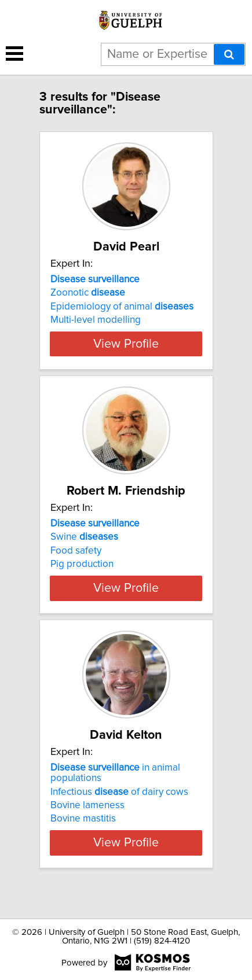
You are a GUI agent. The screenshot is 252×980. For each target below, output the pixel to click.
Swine (84, 547)
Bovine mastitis (83, 839)
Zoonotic (88, 293)
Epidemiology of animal (122, 307)
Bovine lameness (87, 826)
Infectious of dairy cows (119, 812)
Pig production (82, 574)
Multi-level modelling (96, 320)
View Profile (126, 354)
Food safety (76, 561)
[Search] (229, 54)
